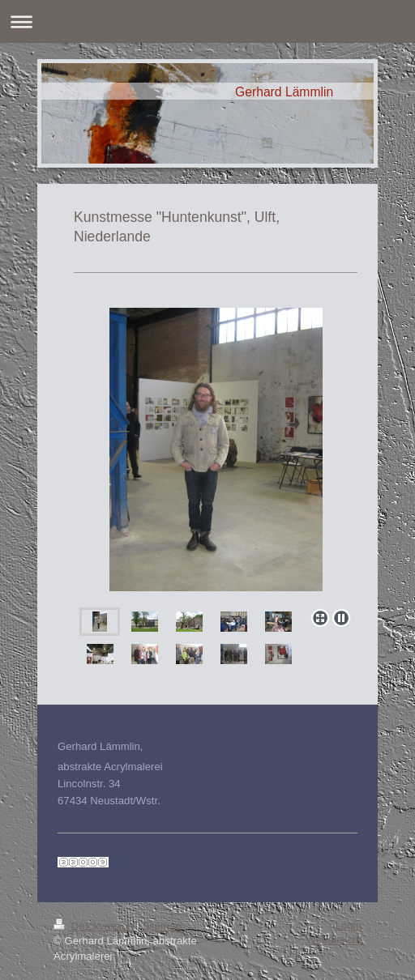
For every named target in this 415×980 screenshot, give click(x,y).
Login (349, 925)
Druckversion (95, 926)
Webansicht (334, 940)
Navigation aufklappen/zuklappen (207, 21)
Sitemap (161, 926)
